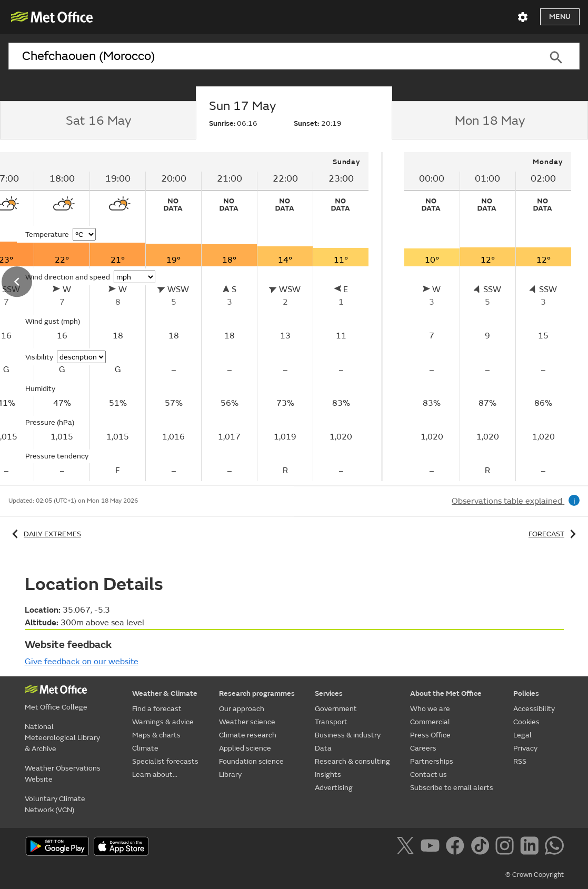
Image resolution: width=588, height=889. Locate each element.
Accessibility (534, 709)
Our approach (242, 709)
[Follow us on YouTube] (432, 847)
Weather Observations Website (63, 774)
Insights (328, 775)
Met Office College (56, 707)
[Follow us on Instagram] (507, 847)
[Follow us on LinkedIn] (531, 847)
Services (329, 693)
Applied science (245, 748)
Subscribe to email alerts (452, 788)
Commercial (430, 722)
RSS (520, 761)
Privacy (525, 748)
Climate (145, 748)
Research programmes (257, 693)
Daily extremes (45, 534)
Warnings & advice (163, 722)
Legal (522, 735)
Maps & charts (156, 735)
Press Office (430, 735)
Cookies (526, 722)
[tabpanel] (487, 317)
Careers (423, 748)
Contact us (428, 775)
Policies (526, 693)
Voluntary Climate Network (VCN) (55, 804)
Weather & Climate (165, 693)
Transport (331, 722)
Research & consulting (352, 761)
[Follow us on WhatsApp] (554, 847)
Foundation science (251, 761)
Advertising (334, 788)
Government (336, 709)
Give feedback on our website (82, 662)
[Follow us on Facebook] (457, 847)
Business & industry (348, 735)
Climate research (248, 735)
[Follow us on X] (407, 847)
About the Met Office (446, 693)
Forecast (554, 534)
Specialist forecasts (165, 761)
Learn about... (155, 775)
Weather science (247, 722)
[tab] (98, 121)
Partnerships (432, 761)
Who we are (430, 709)
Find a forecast (157, 709)
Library (230, 775)
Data (323, 748)
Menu (560, 17)
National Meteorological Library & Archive (62, 738)
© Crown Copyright (535, 875)
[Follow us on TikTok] (482, 847)
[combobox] (270, 56)
